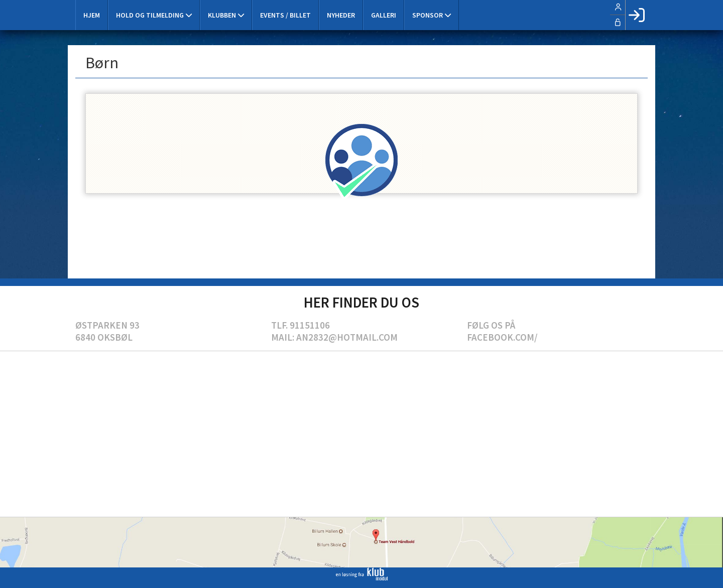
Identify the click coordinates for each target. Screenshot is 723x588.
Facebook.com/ (502, 337)
